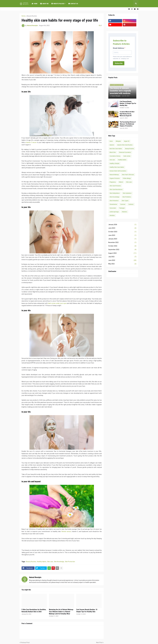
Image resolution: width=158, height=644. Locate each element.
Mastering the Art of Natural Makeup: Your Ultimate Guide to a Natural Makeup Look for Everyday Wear (61, 612)
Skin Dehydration (115, 193)
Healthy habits (42, 562)
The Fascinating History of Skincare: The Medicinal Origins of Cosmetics (128, 124)
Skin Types (125, 201)
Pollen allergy (127, 178)
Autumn (112, 145)
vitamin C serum (31, 142)
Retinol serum (66, 531)
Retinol (121, 182)
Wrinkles (112, 215)
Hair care (112, 160)
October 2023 (122, 232)
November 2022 (122, 243)
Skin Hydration (127, 193)
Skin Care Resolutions (116, 189)
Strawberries (113, 204)
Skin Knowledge (59, 562)
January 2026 (122, 225)
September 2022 (122, 250)
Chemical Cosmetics (125, 152)
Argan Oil (127, 141)
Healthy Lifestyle (114, 163)
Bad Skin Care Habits (116, 149)
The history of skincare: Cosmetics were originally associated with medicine (120, 91)
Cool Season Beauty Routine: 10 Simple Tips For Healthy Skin (87, 611)
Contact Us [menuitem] (73, 4)
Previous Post (25, 642)
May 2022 (122, 264)
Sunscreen (113, 208)
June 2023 (122, 235)
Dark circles (127, 156)
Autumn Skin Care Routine (125, 145)
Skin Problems (127, 197)
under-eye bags (114, 212)
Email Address (119, 48)
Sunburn (131, 204)
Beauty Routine (32, 16)
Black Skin (113, 152)
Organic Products (115, 178)
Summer (123, 204)
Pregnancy (113, 182)
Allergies (118, 141)
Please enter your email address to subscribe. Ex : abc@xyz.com (122, 58)
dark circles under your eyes (57, 303)
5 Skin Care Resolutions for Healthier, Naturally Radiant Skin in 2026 (34, 611)
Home (23, 16)
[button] (136, 4)
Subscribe (119, 63)
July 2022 (122, 257)
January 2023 (122, 239)
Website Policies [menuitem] (58, 4)
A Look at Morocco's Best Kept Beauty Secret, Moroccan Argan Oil (127, 114)
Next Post (99, 642)
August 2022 (122, 253)
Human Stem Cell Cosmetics (118, 171)
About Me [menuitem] (44, 4)
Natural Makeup (114, 175)
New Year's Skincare (128, 175)
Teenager (122, 208)
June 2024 (122, 228)
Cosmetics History (115, 156)
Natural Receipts (35, 577)
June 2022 (122, 260)
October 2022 (122, 246)
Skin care (50, 562)
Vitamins (124, 212)
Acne (111, 141)
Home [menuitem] (35, 4)
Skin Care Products (115, 186)
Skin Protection (70, 562)
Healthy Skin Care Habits (117, 167)
